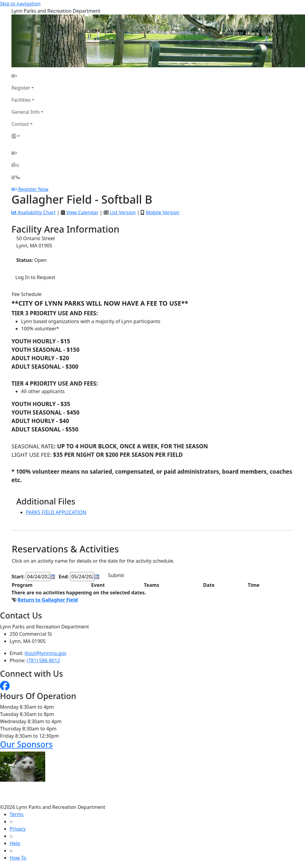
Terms (17, 814)
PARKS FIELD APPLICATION (56, 512)
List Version (123, 212)
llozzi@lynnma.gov (46, 653)
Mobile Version (162, 212)
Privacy (18, 829)
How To (18, 858)
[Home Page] (27, 76)
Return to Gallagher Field (48, 600)
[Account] (27, 136)
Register (21, 88)
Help (15, 843)
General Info (26, 112)
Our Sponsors (26, 744)
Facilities (21, 100)
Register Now (33, 189)
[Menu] (16, 177)
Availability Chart (33, 212)
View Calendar (82, 212)
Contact (20, 124)
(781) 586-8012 (43, 660)
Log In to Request (35, 277)
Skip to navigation (20, 4)
